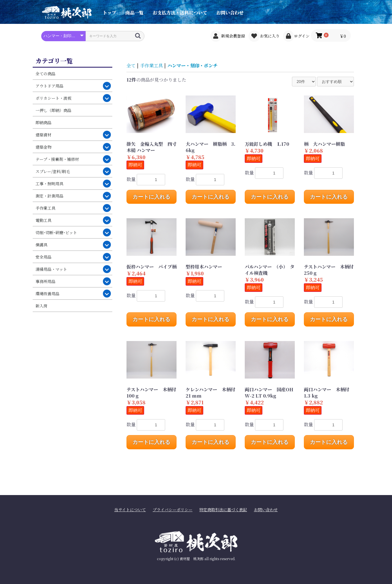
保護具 (42, 245)
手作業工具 (45, 208)
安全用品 (43, 257)
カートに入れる (151, 197)
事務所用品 (45, 281)
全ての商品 (45, 74)
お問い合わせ (230, 13)
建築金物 (43, 147)
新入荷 (42, 306)
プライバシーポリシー (173, 510)
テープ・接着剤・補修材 (57, 159)
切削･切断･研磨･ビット (56, 232)
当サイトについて (130, 510)
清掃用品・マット (51, 269)
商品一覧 (134, 13)
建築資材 (43, 135)
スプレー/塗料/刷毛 (53, 171)
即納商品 (43, 122)
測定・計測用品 (49, 196)
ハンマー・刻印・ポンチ (192, 66)
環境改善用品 (47, 294)
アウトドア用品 (49, 86)
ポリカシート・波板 (53, 98)
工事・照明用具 (49, 184)
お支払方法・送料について (180, 13)
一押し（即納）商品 (53, 110)
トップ (109, 13)
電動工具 (43, 220)
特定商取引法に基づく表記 (223, 510)
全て (131, 66)
